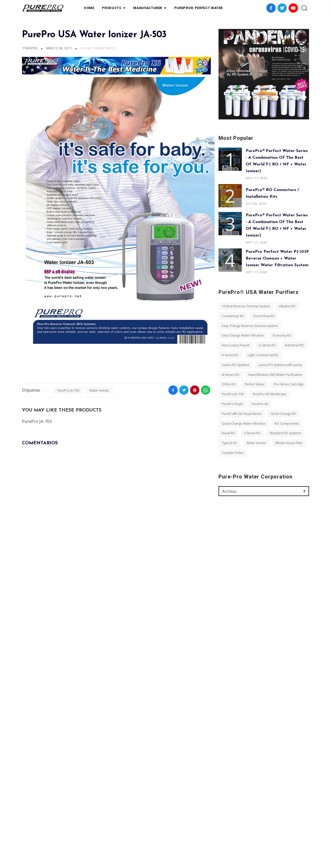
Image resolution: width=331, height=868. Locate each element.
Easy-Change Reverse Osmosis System (250, 326)
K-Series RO (230, 355)
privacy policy (161, 840)
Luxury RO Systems (236, 365)
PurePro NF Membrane (270, 394)
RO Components (287, 424)
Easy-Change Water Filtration (243, 335)
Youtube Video (233, 453)
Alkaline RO (287, 306)
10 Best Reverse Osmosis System (246, 306)
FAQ (139, 840)
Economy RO (282, 335)
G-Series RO (267, 345)
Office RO (229, 384)
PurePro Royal (232, 404)
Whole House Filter (289, 443)
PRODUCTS (111, 8)
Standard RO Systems (285, 433)
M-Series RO (231, 375)
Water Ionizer (99, 390)
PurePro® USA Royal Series (242, 414)
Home (89, 8)
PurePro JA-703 (68, 390)
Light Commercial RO (263, 355)
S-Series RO (252, 433)
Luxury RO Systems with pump (280, 365)
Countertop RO (233, 316)
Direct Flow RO (264, 316)
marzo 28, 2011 (59, 48)
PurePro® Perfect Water (198, 8)
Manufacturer (148, 8)
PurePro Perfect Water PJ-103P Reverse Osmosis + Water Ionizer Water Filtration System (277, 258)
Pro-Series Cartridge (289, 384)
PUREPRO (30, 48)
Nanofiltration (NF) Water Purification (275, 375)
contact (187, 840)
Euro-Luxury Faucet (236, 345)
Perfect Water (255, 384)
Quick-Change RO (283, 414)
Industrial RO (294, 345)
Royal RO (228, 433)
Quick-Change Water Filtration (244, 424)
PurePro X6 (260, 404)
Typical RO (230, 443)
